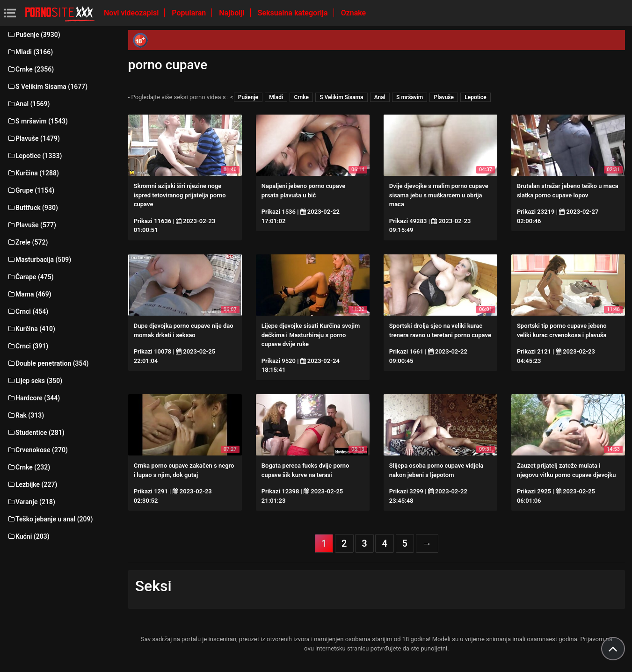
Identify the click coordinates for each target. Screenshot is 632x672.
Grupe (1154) (31, 190)
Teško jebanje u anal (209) (50, 519)
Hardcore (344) (33, 398)
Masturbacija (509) (39, 260)
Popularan (190, 13)
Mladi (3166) (30, 52)
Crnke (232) (29, 467)
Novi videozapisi (132, 13)
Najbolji (232, 13)
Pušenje (248, 97)
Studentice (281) (36, 433)
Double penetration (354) (48, 363)
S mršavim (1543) (37, 121)
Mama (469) (29, 294)
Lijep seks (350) (35, 381)
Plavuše (444, 97)
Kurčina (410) (31, 329)
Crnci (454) (28, 311)
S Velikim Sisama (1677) (47, 87)
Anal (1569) (28, 104)
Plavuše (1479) (33, 138)
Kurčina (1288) (33, 173)
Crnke (301, 97)
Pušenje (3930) (34, 35)
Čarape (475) (30, 277)
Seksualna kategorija (294, 13)
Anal (380, 97)
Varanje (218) (31, 502)
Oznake (354, 13)
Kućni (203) (28, 536)
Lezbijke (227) (32, 484)
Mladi (276, 97)
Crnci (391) (28, 346)
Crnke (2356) (30, 69)
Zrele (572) (27, 242)
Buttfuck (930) (33, 208)
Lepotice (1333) (34, 156)
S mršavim (410, 97)
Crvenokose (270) (37, 450)
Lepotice (475, 97)
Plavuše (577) (32, 225)
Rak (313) (25, 415)
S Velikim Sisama (341, 97)
